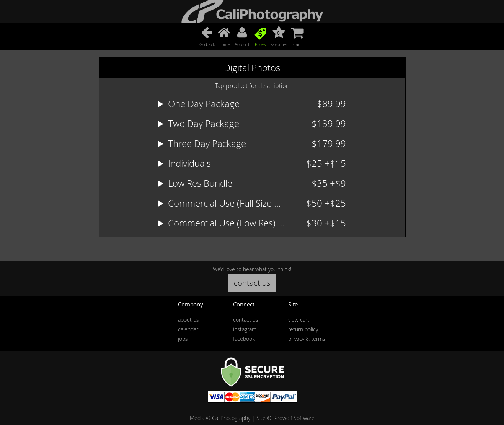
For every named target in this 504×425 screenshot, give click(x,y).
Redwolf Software (294, 418)
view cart (299, 320)
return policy (303, 329)
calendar (188, 329)
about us (188, 320)
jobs (183, 339)
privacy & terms (307, 339)
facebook (244, 339)
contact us (252, 283)
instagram (245, 329)
